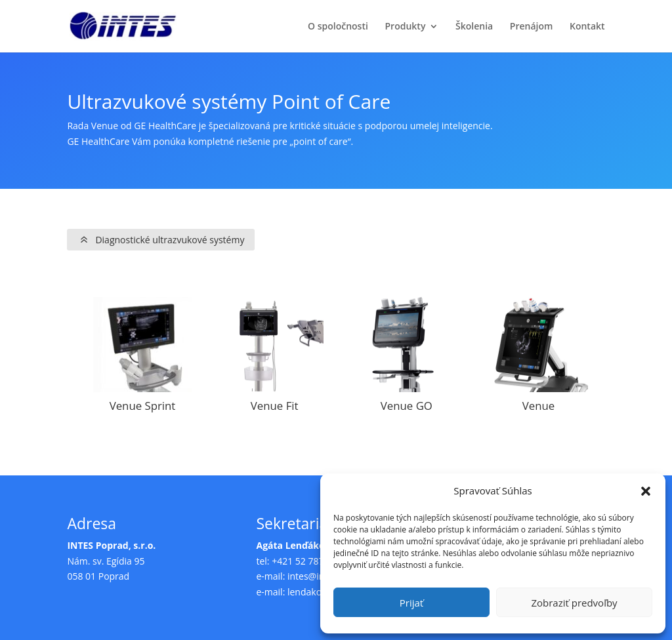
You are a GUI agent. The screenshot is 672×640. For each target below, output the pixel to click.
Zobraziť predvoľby (574, 603)
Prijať (411, 603)
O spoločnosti (338, 27)
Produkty (406, 27)
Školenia (474, 27)
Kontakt (587, 27)
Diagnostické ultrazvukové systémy (170, 240)
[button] (646, 491)
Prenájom (532, 27)
